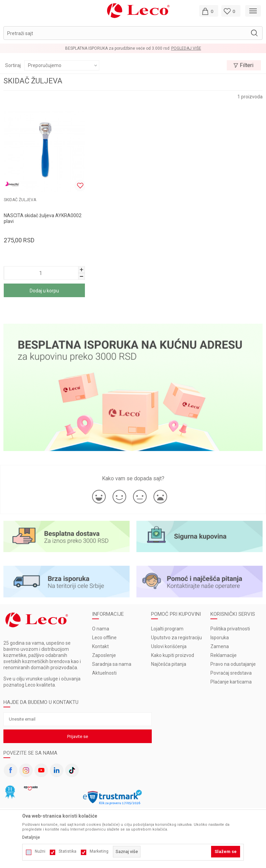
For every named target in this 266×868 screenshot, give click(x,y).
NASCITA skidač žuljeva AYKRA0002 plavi (43, 218)
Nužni (40, 851)
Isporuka (220, 638)
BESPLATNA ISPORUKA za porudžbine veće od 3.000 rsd (117, 48)
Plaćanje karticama (231, 682)
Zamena (220, 646)
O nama (101, 629)
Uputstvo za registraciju (176, 638)
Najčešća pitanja (169, 664)
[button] (133, 33)
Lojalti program (167, 629)
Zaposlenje (104, 655)
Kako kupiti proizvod (173, 655)
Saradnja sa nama (112, 664)
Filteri (243, 65)
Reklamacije (224, 655)
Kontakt (100, 646)
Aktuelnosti (104, 673)
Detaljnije (31, 837)
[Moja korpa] (209, 11)
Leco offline (104, 638)
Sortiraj (13, 65)
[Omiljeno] (231, 11)
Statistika (68, 851)
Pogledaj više (186, 48)
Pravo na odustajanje (233, 664)
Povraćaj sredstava (231, 673)
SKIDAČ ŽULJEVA (20, 200)
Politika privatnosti (230, 629)
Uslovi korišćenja (169, 646)
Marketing (99, 851)
